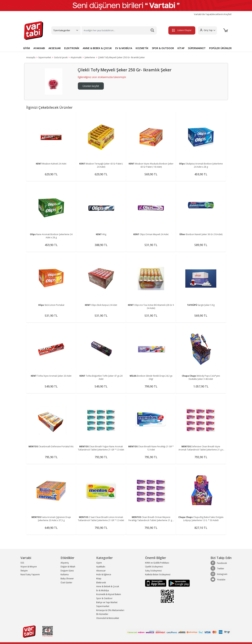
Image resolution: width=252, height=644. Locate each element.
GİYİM (27, 48)
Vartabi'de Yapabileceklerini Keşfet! (213, 14)
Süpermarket (45, 57)
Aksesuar (101, 571)
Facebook (219, 563)
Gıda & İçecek (61, 57)
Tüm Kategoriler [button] (62, 30)
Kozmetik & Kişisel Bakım (109, 594)
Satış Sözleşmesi (153, 571)
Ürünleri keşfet (91, 86)
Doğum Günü (67, 571)
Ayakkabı (101, 567)
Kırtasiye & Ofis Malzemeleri (110, 610)
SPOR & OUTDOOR (163, 48)
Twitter (217, 568)
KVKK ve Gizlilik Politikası (157, 563)
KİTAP (181, 48)
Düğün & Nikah (68, 567)
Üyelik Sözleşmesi (154, 567)
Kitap (99, 579)
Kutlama (65, 574)
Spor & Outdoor (104, 598)
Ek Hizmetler (102, 614)
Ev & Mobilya (103, 590)
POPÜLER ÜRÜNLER (220, 48)
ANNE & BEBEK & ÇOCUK (97, 48)
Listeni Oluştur (182, 30)
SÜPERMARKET (197, 48)
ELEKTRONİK (72, 48)
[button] (207, 30)
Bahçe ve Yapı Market (107, 602)
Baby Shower (67, 579)
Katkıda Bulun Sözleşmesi (158, 574)
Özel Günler (66, 583)
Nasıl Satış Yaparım (30, 574)
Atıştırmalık (76, 57)
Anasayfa (31, 57)
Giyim (99, 563)
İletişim (24, 571)
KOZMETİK (142, 48)
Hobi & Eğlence (104, 574)
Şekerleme (90, 57)
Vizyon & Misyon (29, 567)
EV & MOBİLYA (124, 48)
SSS (22, 563)
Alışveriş (65, 563)
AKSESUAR (55, 48)
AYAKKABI (39, 48)
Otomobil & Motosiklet (108, 618)
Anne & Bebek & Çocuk (108, 586)
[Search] (119, 30)
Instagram (219, 574)
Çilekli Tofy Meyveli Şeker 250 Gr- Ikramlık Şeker (121, 57)
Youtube (218, 579)
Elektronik (101, 583)
